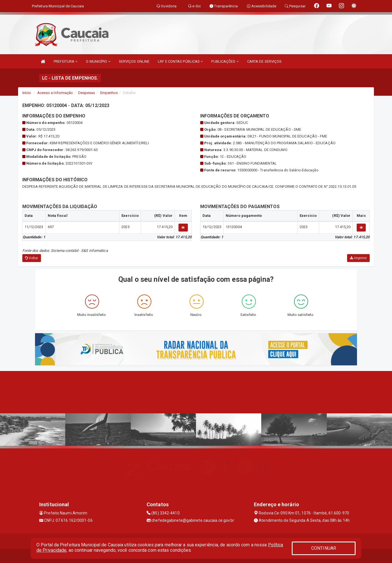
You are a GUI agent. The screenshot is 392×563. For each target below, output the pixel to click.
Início (27, 93)
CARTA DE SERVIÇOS (264, 61)
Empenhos (109, 93)
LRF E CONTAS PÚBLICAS (180, 61)
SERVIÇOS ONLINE (134, 61)
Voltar (32, 258)
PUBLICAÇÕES (225, 61)
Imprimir (358, 258)
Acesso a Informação (55, 93)
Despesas (87, 93)
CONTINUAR (324, 548)
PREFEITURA (66, 61)
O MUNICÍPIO (98, 61)
